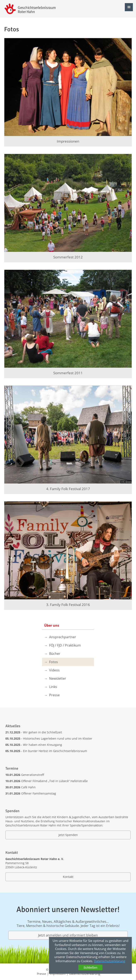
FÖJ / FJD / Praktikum (65, 645)
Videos (54, 670)
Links (53, 687)
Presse (54, 695)
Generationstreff (33, 775)
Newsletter (58, 678)
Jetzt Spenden (68, 835)
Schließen (90, 967)
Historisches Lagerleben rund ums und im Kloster (58, 738)
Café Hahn (28, 787)
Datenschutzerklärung (110, 961)
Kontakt (68, 877)
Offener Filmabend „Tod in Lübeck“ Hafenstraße (54, 781)
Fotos (53, 662)
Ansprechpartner (63, 637)
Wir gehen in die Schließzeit (42, 732)
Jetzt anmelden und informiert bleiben (68, 935)
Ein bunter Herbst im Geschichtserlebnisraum (55, 751)
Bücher (55, 654)
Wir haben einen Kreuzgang (42, 745)
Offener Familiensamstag (39, 793)
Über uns (52, 625)
